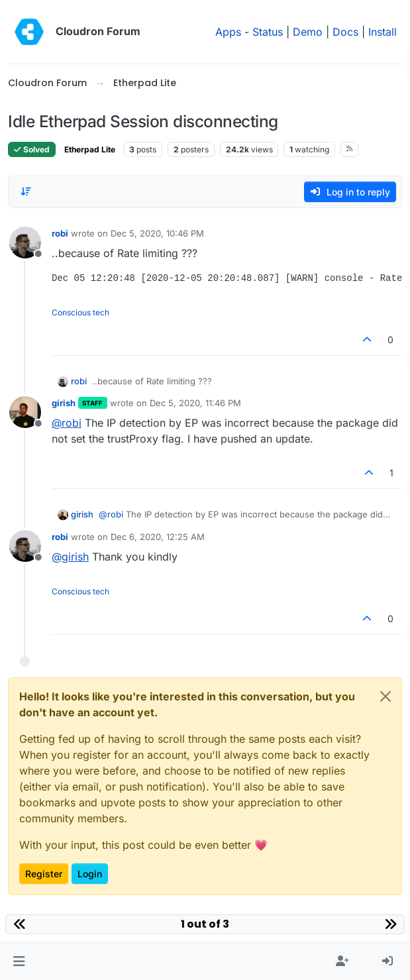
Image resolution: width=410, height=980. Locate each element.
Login (90, 874)
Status (268, 32)
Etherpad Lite (90, 149)
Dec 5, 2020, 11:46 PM (195, 403)
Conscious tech (80, 312)
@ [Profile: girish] (70, 557)
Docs (345, 32)
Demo (308, 32)
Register (44, 874)
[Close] (385, 696)
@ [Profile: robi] (67, 423)
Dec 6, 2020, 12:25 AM (158, 537)
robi (60, 233)
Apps (228, 32)
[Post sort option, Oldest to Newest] (26, 191)
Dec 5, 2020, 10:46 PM (157, 233)
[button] (19, 961)
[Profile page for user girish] (25, 412)
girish (64, 403)
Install (383, 32)
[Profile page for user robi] (25, 243)
